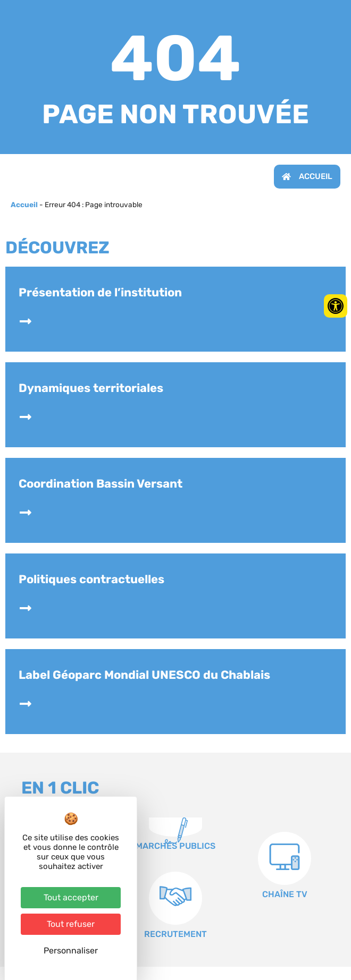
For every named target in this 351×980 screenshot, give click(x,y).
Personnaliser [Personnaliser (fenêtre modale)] (71, 951)
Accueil (24, 204)
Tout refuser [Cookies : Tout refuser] (71, 924)
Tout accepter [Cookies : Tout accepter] (71, 897)
